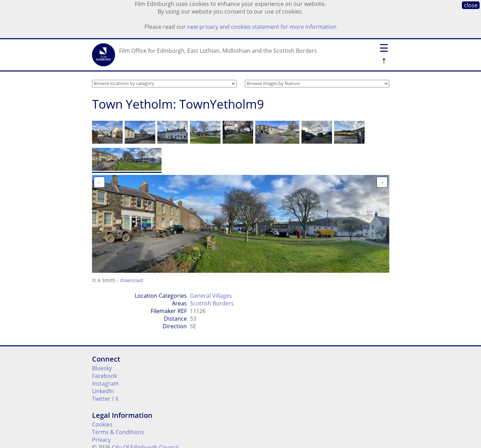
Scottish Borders (212, 303)
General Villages (211, 296)
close (471, 5)
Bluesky (102, 368)
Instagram (105, 383)
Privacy (101, 440)
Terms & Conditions (118, 432)
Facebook (105, 376)
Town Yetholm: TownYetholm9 (178, 104)
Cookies (102, 424)
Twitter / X (105, 399)
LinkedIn (103, 391)
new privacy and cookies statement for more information (262, 27)
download (132, 280)
